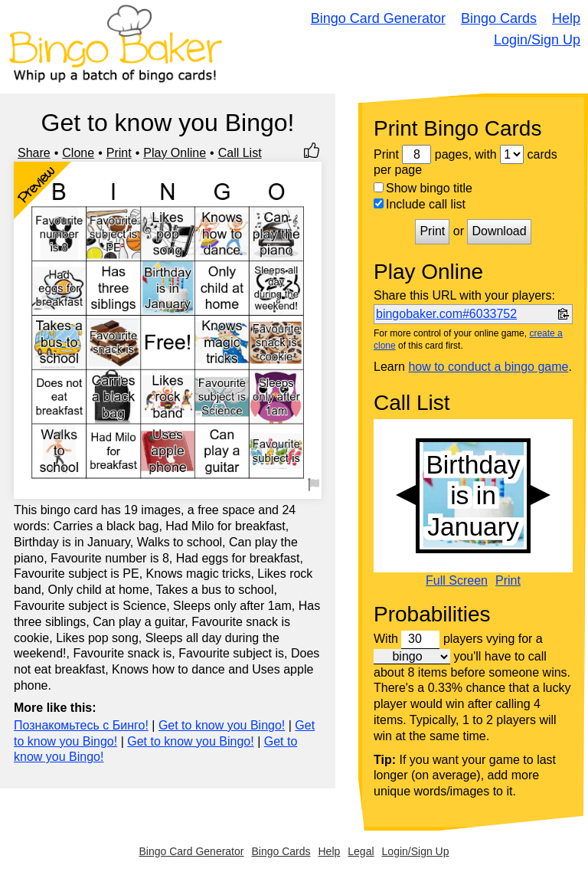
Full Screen (457, 581)
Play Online (175, 153)
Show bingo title (423, 188)
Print (119, 153)
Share (34, 153)
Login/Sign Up (537, 40)
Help (566, 18)
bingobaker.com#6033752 (446, 314)
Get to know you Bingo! (222, 725)
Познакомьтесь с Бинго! (81, 725)
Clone (78, 153)
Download (499, 231)
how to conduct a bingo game (488, 367)
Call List (240, 153)
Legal (361, 851)
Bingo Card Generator (378, 18)
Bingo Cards (499, 18)
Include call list (420, 204)
